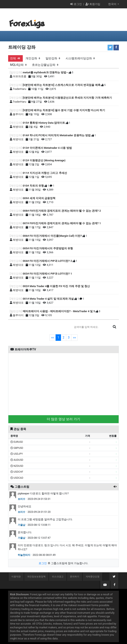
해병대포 (18, 127)
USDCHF (18, 472)
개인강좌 (33, 58)
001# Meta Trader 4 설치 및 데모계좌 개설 (48, 299)
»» (74, 337)
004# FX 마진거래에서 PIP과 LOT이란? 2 (47, 261)
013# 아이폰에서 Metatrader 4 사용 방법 (47, 148)
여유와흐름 (20, 76)
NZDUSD (18, 466)
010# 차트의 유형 (33, 186)
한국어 (110, 4)
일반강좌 (53, 58)
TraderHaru (20, 89)
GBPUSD (18, 448)
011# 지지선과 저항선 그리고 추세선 (45, 173)
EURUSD (18, 442)
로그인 (76, 4)
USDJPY (18, 454)
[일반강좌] (16, 72)
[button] (115, 487)
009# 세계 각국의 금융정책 (39, 198)
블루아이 (18, 114)
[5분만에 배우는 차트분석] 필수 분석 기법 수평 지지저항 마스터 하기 (64, 110)
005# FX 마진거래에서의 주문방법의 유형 (48, 248)
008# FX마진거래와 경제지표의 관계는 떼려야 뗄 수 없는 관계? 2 (62, 211)
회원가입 (93, 4)
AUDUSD (18, 460)
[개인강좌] (16, 85)
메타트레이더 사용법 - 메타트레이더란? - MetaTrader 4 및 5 (59, 311)
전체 (15, 58)
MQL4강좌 (19, 65)
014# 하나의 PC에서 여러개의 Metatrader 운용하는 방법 (57, 135)
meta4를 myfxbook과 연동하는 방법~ (45, 72)
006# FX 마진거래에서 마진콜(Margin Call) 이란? (52, 236)
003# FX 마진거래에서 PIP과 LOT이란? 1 (47, 274)
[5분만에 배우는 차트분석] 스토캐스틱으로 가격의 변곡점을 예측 (62, 85)
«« (53, 337)
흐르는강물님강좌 (46, 65)
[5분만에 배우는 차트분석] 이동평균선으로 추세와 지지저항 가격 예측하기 (67, 98)
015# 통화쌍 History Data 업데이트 (44, 123)
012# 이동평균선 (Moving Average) (44, 160)
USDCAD (18, 478)
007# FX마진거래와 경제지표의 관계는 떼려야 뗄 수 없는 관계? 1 (62, 223)
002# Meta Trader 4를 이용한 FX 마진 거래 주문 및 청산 (56, 286)
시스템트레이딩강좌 (81, 58)
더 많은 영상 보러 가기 (63, 419)
